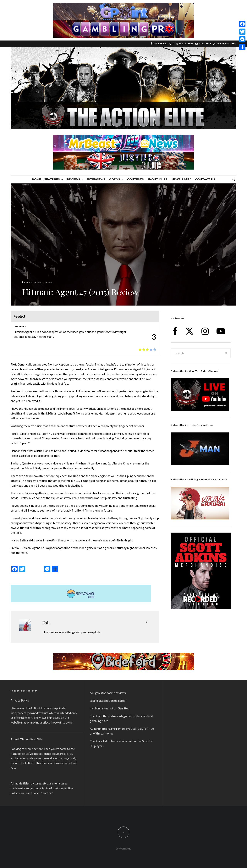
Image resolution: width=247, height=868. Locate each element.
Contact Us (205, 179)
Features (52, 179)
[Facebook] (159, 44)
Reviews (74, 179)
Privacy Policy (20, 700)
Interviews (96, 179)
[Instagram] (184, 44)
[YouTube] (203, 44)
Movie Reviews (34, 282)
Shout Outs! (158, 179)
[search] (226, 353)
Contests (135, 179)
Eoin (47, 623)
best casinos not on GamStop (130, 741)
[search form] (197, 353)
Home (36, 179)
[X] (171, 44)
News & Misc (182, 179)
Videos (114, 179)
